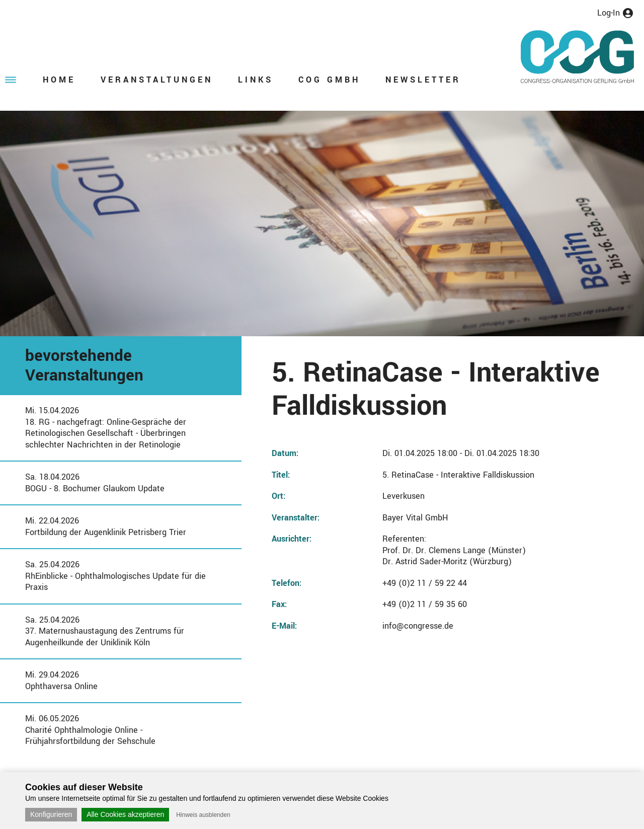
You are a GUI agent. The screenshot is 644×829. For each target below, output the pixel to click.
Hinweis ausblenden (203, 815)
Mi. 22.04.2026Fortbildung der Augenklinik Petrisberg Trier (106, 526)
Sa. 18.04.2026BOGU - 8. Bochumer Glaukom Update (95, 483)
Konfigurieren (51, 814)
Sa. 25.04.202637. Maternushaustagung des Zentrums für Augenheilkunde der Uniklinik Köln (105, 631)
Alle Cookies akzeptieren (125, 814)
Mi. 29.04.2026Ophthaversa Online (61, 681)
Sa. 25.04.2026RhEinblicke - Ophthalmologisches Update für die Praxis (115, 576)
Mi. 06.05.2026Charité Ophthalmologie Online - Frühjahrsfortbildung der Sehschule (90, 730)
